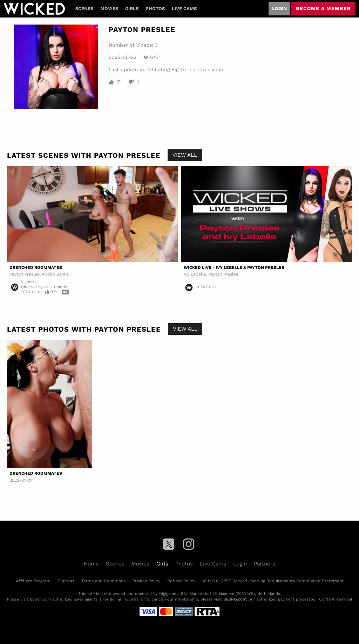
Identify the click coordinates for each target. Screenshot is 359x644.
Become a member (323, 8)
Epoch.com (40, 599)
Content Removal (336, 599)
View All (185, 155)
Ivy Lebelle (195, 274)
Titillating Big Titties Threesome (185, 69)
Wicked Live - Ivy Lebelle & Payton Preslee (234, 267)
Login (279, 8)
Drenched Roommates (36, 267)
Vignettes (30, 282)
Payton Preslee (25, 274)
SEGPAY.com (235, 599)
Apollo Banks (55, 274)
